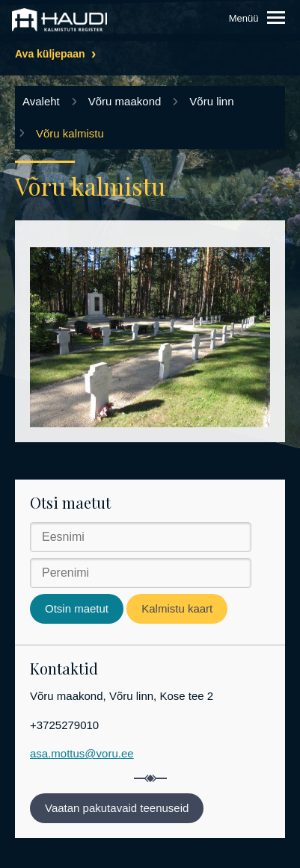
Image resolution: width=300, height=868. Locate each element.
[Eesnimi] (141, 537)
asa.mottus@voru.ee (82, 753)
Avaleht (41, 101)
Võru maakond (125, 101)
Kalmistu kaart (177, 608)
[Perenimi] (141, 573)
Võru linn (211, 101)
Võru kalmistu (70, 133)
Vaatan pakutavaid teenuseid (117, 808)
